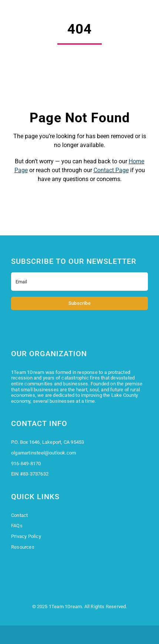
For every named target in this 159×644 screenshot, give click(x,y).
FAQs (17, 526)
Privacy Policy (26, 536)
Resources (23, 547)
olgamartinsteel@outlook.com (43, 453)
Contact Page (111, 170)
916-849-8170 (26, 464)
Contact (19, 515)
